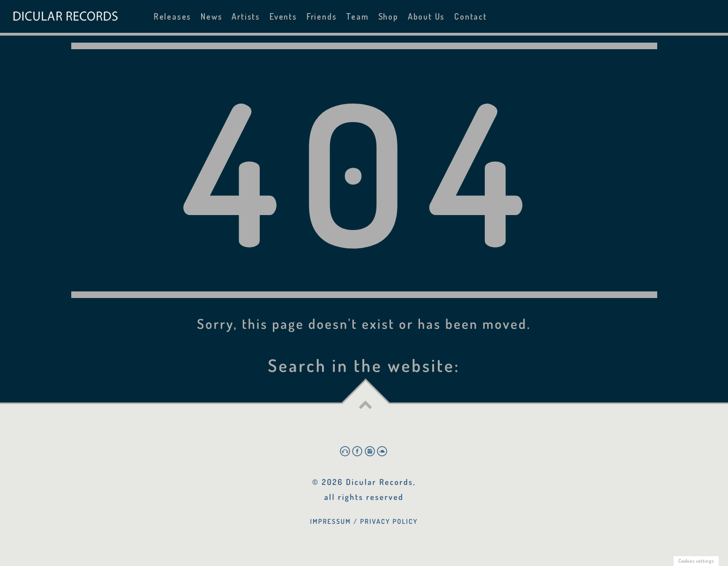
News (211, 16)
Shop (388, 16)
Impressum (331, 521)
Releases (173, 16)
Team (357, 16)
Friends (322, 16)
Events (283, 16)
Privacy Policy (389, 521)
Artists (246, 16)
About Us (426, 16)
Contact (471, 16)
